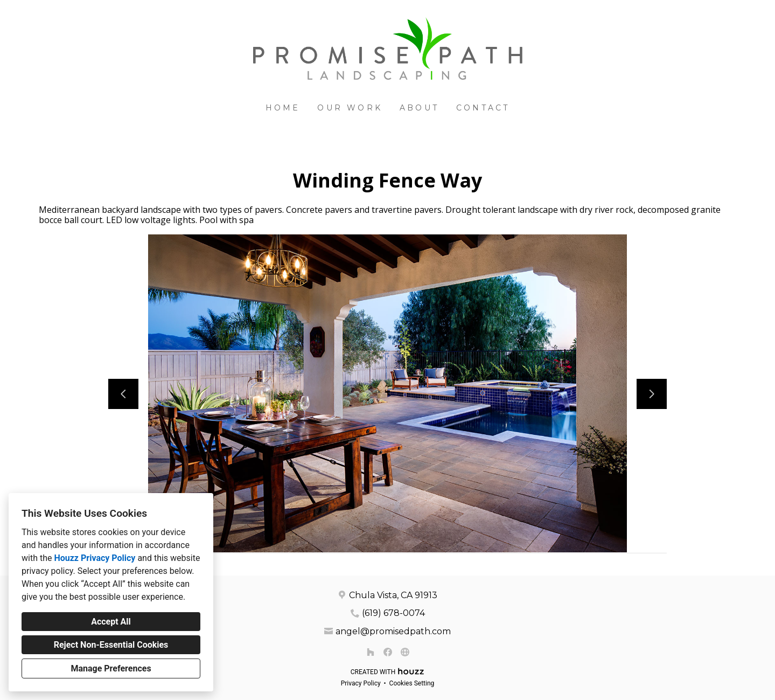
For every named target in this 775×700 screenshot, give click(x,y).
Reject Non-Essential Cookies (111, 645)
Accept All (111, 622)
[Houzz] (371, 652)
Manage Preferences (111, 668)
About (419, 108)
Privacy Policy (361, 683)
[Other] (405, 652)
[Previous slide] (123, 394)
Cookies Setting (412, 683)
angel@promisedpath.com (393, 631)
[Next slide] (652, 394)
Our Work (350, 108)
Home (283, 108)
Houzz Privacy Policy (95, 558)
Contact (483, 108)
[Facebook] (388, 652)
